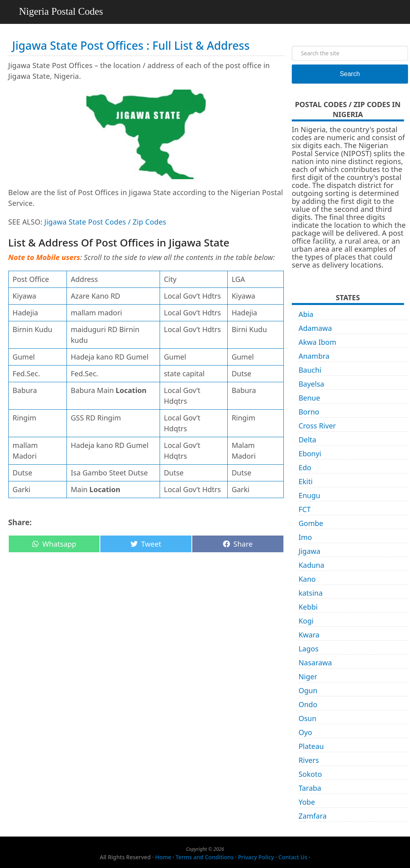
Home (163, 857)
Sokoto (310, 774)
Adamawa (315, 328)
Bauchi (310, 370)
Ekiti (306, 481)
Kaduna (311, 565)
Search (350, 74)
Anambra (314, 356)
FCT (305, 509)
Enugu (309, 495)
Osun (307, 718)
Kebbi (308, 607)
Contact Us (293, 857)
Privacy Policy (256, 857)
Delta (307, 440)
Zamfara (313, 816)
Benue (309, 398)
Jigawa (309, 551)
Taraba (310, 788)
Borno (309, 412)
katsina (311, 593)
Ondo (308, 704)
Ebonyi (310, 454)
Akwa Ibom (317, 342)
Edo (305, 467)
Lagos (308, 649)
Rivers (309, 760)
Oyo (305, 732)
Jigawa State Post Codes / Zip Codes (105, 222)
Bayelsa (311, 384)
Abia (306, 314)
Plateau (311, 746)
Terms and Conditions (205, 857)
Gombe (311, 523)
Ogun (308, 690)
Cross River (317, 426)
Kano (307, 579)
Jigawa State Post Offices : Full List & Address (131, 45)
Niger (308, 676)
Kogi (306, 621)
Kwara (309, 635)
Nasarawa (315, 663)
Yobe (307, 802)
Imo (305, 537)
